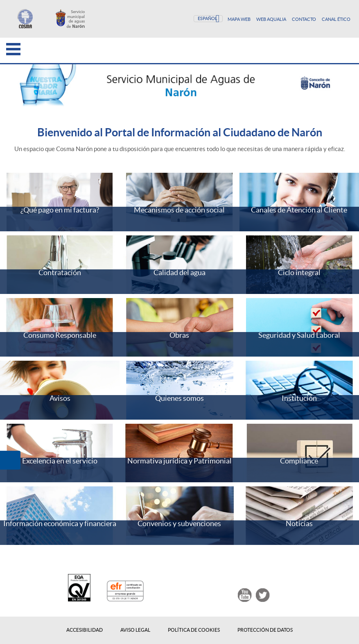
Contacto (304, 19)
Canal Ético (336, 19)
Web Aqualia (272, 19)
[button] (10, 460)
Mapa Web (239, 19)
